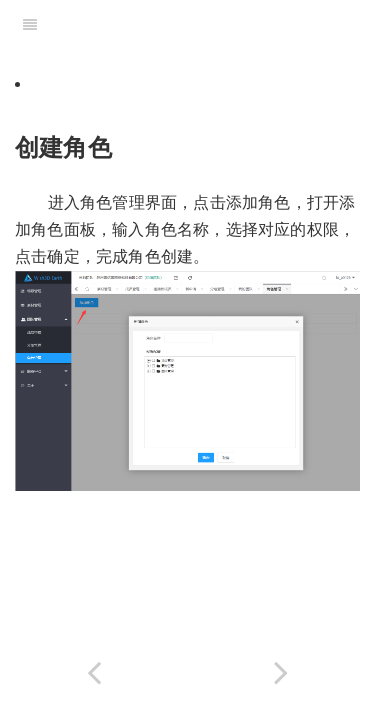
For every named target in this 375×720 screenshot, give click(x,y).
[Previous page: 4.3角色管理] (94, 672)
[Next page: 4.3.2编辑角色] (282, 672)
